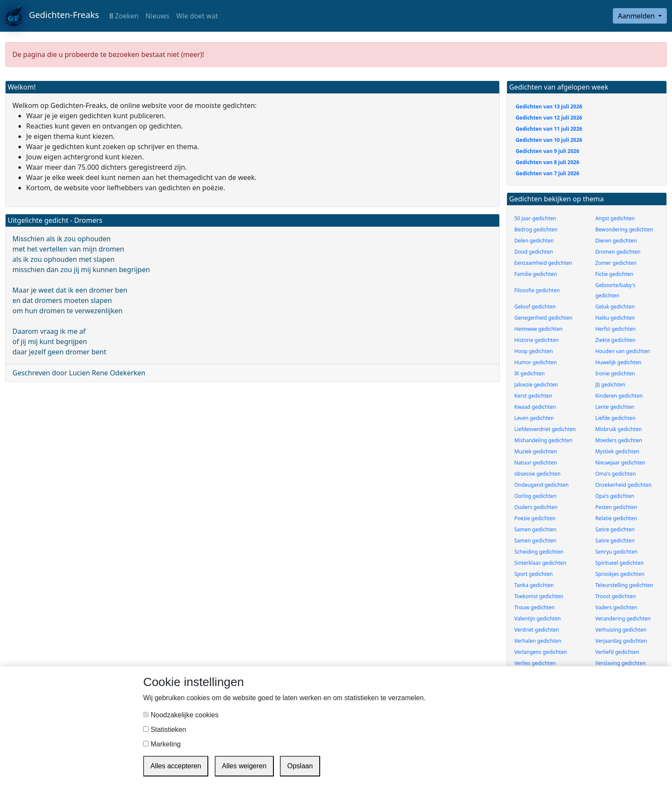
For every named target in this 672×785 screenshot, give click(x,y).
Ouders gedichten (536, 507)
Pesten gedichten (616, 507)
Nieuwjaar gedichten (620, 463)
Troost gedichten (616, 596)
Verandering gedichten (623, 619)
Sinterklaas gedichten (540, 563)
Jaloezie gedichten (536, 385)
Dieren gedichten (616, 241)
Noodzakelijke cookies (181, 715)
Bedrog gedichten (536, 229)
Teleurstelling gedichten (624, 585)
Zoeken (124, 16)
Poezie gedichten (535, 518)
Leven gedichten (534, 418)
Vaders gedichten (616, 607)
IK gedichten (529, 373)
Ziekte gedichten (615, 340)
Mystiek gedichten (617, 451)
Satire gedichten (615, 529)
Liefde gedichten (615, 418)
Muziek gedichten (536, 451)
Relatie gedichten (616, 518)
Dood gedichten (534, 252)
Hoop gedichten (534, 351)
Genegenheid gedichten (543, 318)
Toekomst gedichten (539, 596)
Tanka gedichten (534, 585)
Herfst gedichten (615, 329)
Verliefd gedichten (617, 652)
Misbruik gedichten (618, 429)
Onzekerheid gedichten (623, 485)
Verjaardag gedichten (621, 641)
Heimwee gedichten (538, 329)
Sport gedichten (534, 574)
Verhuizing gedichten (621, 630)
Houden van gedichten (623, 351)
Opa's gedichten (615, 496)
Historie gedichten (537, 340)
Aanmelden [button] (637, 16)
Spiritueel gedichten (619, 563)
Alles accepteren (176, 766)
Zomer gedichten (616, 263)
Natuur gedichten (535, 463)
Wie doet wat (197, 16)
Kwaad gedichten (535, 407)
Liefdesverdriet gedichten (545, 429)
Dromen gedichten (618, 252)
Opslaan (300, 766)
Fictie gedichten (614, 274)
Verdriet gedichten (537, 630)
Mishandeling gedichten (543, 440)
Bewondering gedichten (624, 229)
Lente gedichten (615, 407)
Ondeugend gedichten (541, 485)
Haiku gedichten (615, 318)
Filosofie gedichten (537, 290)
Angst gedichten (615, 218)
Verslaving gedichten (621, 663)
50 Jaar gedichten (535, 218)
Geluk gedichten (615, 307)
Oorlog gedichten (535, 496)
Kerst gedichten (533, 396)
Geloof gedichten (535, 307)
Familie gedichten (536, 274)
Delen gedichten (534, 241)
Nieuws (157, 16)
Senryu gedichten (616, 552)
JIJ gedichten (610, 385)
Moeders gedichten (619, 440)
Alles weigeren (244, 766)
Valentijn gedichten (537, 619)
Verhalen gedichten (538, 641)
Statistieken (165, 730)
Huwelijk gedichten (618, 362)
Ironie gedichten (615, 373)
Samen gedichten (535, 529)
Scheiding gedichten (539, 552)
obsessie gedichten (537, 474)
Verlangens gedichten (541, 652)
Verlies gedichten (535, 663)
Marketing (162, 744)
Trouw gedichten (534, 607)
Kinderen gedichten (619, 396)
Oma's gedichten (616, 474)
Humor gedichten (535, 362)
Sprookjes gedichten (620, 574)
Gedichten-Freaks (52, 16)
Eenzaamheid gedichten (543, 263)
